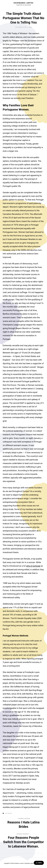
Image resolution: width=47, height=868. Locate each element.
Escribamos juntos (23, 3)
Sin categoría (8, 813)
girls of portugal (33, 566)
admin (30, 27)
